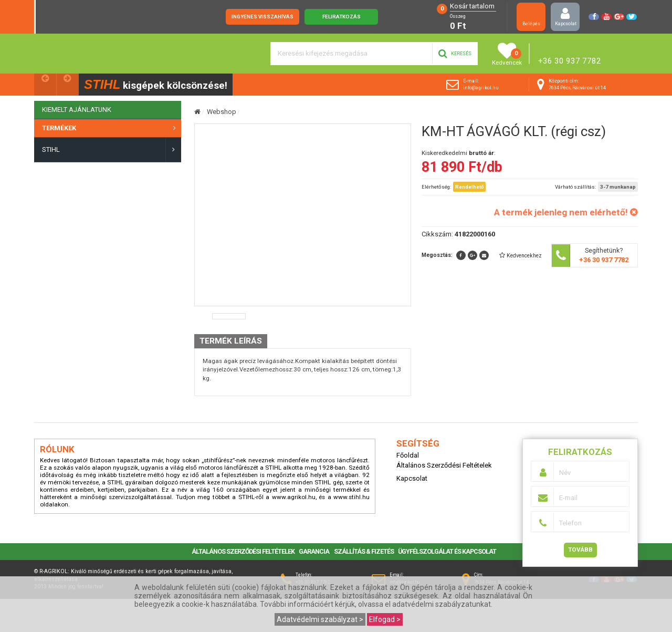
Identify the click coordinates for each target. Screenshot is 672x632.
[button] (520, 256)
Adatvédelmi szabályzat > (320, 619)
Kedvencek (507, 54)
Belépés (531, 17)
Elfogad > (385, 619)
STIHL (51, 149)
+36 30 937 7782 (570, 61)
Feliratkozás (342, 17)
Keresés (455, 54)
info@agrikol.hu (481, 88)
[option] (229, 349)
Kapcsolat (566, 17)
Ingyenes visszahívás (262, 17)
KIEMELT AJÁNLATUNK (77, 110)
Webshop (222, 112)
